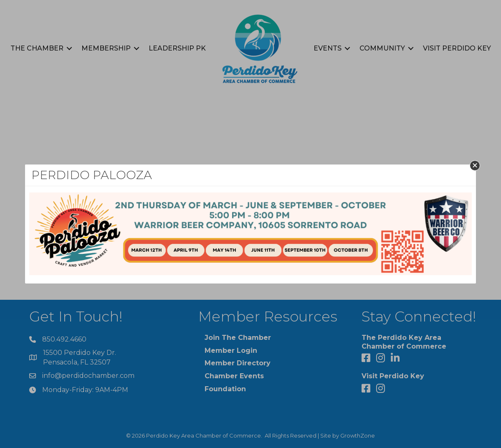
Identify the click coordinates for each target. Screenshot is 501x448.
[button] (475, 166)
